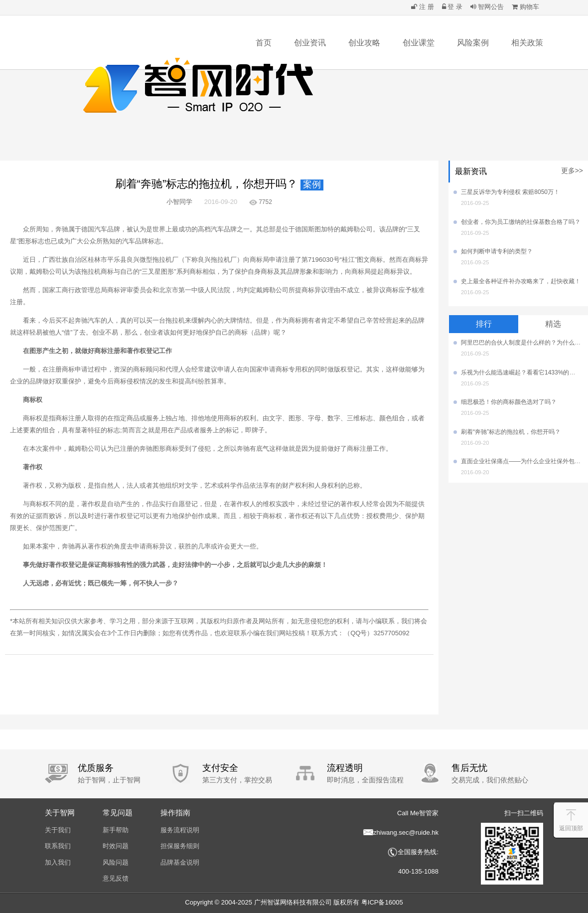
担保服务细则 (180, 846)
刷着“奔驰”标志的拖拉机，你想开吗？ (511, 432)
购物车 (525, 7)
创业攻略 (364, 43)
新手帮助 (116, 830)
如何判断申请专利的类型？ (497, 251)
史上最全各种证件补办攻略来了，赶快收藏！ (521, 281)
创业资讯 (310, 43)
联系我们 (58, 846)
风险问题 (116, 862)
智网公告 (487, 7)
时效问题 (116, 846)
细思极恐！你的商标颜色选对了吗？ (509, 402)
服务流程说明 (180, 830)
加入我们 (58, 862)
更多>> (572, 171)
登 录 (452, 7)
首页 (264, 43)
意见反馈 (116, 878)
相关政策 (527, 43)
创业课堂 (419, 43)
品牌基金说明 (180, 862)
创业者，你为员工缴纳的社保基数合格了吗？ (521, 222)
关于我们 (58, 830)
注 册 (422, 7)
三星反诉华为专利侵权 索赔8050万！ (510, 192)
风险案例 (473, 43)
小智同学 (179, 202)
